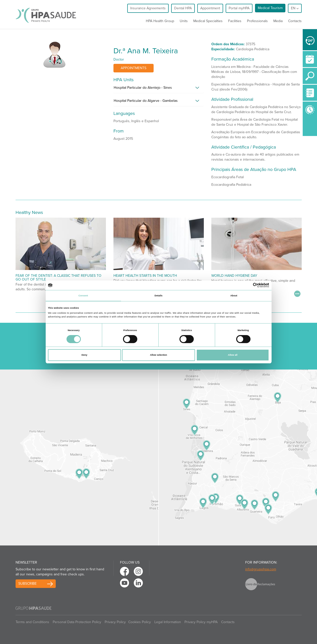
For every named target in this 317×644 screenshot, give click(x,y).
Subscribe (27, 584)
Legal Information (168, 622)
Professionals (257, 21)
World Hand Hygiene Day (234, 276)
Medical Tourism (270, 8)
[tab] (159, 89)
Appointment (210, 8)
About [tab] (234, 296)
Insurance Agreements (148, 8)
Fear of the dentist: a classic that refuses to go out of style (58, 278)
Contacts (295, 21)
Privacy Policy (115, 622)
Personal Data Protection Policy (77, 622)
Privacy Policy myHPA (201, 622)
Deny (84, 355)
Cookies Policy (140, 622)
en (295, 8)
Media (278, 21)
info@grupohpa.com (261, 569)
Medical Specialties (208, 21)
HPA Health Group (160, 21)
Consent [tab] (83, 296)
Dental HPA (183, 8)
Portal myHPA (239, 8)
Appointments (134, 68)
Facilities (235, 21)
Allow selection (158, 355)
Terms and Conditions (32, 622)
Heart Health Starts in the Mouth (145, 276)
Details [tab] (158, 296)
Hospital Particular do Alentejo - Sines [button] (143, 88)
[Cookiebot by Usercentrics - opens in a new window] (247, 285)
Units (184, 21)
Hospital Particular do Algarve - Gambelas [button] (146, 101)
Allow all (233, 355)
